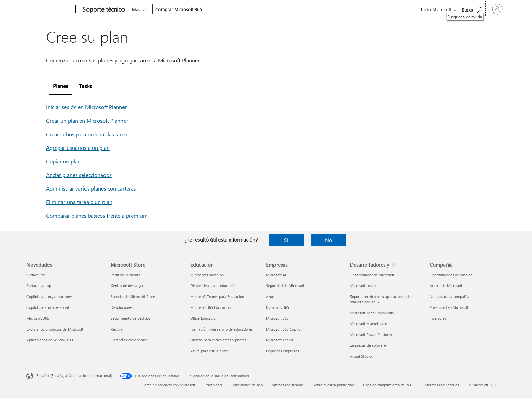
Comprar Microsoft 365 (302, 9)
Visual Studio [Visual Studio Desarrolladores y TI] (361, 356)
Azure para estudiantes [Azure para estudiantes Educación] (210, 351)
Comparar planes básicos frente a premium (97, 215)
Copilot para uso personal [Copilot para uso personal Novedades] (48, 307)
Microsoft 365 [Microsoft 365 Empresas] (277, 318)
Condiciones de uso (247, 385)
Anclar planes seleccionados (79, 175)
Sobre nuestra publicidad (333, 385)
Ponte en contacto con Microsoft (169, 385)
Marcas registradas (288, 385)
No (329, 240)
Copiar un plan (63, 161)
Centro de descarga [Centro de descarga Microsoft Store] (127, 286)
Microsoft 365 (144, 9)
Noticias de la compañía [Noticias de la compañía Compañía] (449, 296)
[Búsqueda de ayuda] (441, 9)
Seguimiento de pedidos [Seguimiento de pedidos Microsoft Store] (130, 318)
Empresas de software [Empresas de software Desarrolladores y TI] (368, 345)
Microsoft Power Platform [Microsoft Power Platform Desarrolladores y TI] (371, 334)
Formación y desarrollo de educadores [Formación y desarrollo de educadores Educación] (222, 329)
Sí (286, 240)
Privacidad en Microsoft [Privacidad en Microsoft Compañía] (449, 307)
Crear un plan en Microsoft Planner (87, 121)
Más (260, 9)
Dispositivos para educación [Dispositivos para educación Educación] (213, 286)
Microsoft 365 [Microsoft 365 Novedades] (38, 318)
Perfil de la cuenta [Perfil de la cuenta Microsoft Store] (126, 275)
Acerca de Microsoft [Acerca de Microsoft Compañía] (446, 286)
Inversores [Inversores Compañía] (438, 318)
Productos (196, 9)
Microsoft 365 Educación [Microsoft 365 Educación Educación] (211, 307)
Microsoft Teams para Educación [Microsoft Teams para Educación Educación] (217, 296)
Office (171, 9)
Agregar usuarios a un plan (78, 148)
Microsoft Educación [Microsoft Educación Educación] (207, 275)
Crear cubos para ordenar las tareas (88, 134)
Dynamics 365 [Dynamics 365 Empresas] (278, 307)
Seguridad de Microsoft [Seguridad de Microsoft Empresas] (285, 286)
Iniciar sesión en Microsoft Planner (87, 107)
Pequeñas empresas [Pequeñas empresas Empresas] (282, 351)
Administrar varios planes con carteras (91, 188)
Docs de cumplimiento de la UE (389, 385)
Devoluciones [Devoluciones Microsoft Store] (122, 307)
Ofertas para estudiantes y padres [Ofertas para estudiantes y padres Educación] (218, 340)
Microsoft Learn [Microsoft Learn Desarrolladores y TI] (363, 286)
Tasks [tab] (85, 86)
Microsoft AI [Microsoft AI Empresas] (276, 275)
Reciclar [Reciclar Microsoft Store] (117, 329)
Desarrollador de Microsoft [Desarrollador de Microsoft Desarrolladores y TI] (372, 275)
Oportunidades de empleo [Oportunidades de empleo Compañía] (451, 275)
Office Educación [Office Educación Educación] (204, 318)
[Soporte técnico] (103, 9)
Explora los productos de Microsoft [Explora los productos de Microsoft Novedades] (55, 329)
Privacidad (213, 385)
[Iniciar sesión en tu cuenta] (482, 9)
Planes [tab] (61, 86)
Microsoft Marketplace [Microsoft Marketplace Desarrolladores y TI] (368, 324)
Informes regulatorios (441, 385)
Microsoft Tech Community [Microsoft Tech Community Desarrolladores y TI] (372, 313)
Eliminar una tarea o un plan (79, 202)
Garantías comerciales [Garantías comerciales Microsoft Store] (129, 340)
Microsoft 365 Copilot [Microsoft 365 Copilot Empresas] (284, 329)
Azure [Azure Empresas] (271, 296)
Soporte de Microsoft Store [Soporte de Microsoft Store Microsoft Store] (133, 296)
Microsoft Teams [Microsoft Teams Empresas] (280, 340)
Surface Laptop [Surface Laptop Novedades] (39, 286)
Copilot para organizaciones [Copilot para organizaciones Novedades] (50, 296)
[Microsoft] (50, 9)
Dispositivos (231, 9)
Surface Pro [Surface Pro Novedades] (36, 275)
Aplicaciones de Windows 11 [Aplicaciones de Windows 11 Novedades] (50, 340)
